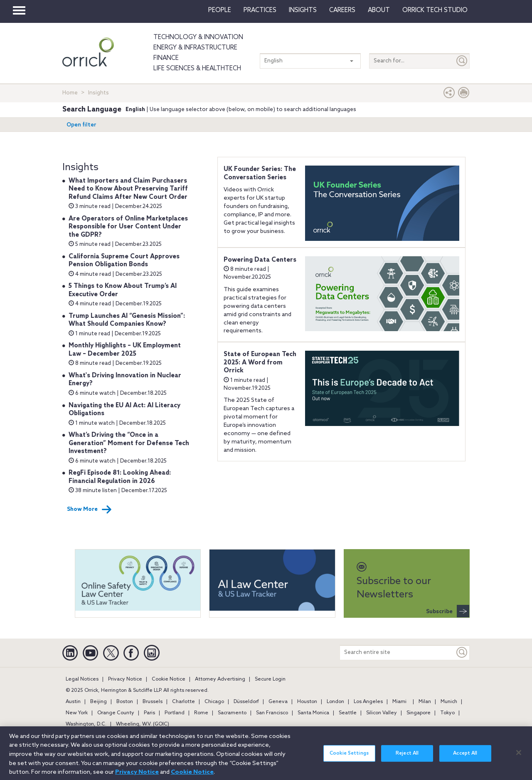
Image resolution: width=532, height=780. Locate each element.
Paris (149, 713)
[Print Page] (464, 95)
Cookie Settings (349, 758)
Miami (399, 702)
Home (70, 93)
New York (77, 713)
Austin (73, 702)
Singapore (419, 713)
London (335, 702)
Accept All (465, 758)
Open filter (81, 125)
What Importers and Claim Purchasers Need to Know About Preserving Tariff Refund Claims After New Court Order (128, 189)
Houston (307, 702)
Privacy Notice (125, 679)
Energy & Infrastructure (195, 48)
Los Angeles (368, 702)
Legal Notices (82, 679)
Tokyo (447, 713)
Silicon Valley (382, 713)
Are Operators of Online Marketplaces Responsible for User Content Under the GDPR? (128, 227)
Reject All (407, 758)
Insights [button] (303, 10)
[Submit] (462, 61)
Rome (201, 713)
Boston (125, 702)
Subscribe (448, 611)
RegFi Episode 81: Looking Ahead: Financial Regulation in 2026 (120, 477)
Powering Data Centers (260, 260)
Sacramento (232, 713)
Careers (342, 10)
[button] (449, 95)
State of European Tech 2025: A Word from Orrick (260, 363)
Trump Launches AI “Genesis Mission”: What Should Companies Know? (127, 320)
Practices (260, 10)
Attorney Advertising (220, 679)
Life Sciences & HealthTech (197, 69)
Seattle (348, 713)
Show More (89, 510)
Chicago (214, 702)
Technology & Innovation (198, 37)
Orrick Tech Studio (435, 10)
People (220, 10)
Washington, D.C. (86, 724)
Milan (425, 702)
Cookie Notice (169, 679)
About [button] (379, 10)
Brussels (153, 702)
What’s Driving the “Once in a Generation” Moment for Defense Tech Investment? (129, 443)
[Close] (519, 757)
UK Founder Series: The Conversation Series (260, 173)
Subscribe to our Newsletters (394, 581)
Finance (166, 58)
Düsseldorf (246, 702)
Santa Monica (313, 713)
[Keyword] (462, 652)
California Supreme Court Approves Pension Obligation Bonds (124, 261)
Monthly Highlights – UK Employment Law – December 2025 (125, 350)
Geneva (278, 702)
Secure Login (270, 679)
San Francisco (272, 713)
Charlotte (183, 702)
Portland (175, 713)
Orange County (116, 713)
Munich (449, 702)
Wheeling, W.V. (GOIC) (143, 724)
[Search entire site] (397, 652)
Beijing (99, 702)
